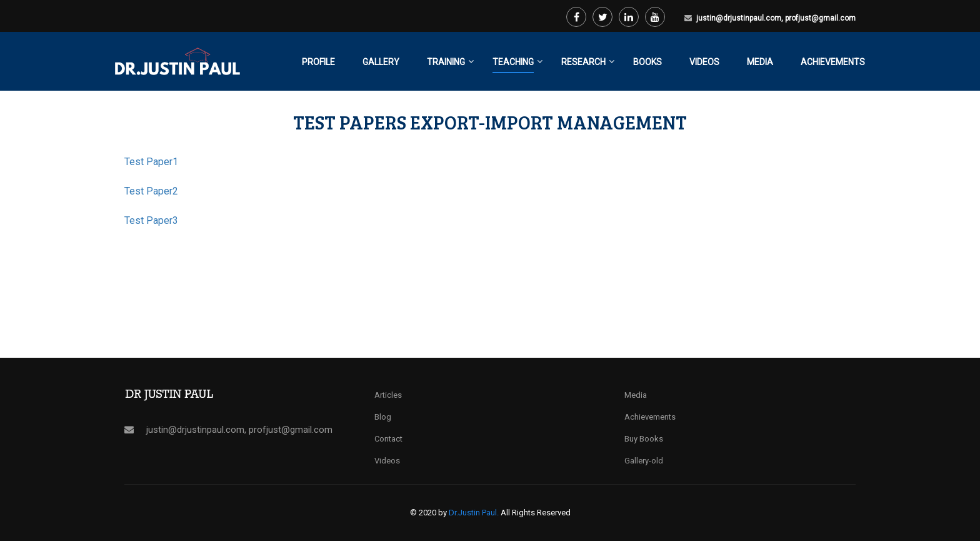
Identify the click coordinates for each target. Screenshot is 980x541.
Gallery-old (644, 461)
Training (446, 62)
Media (760, 62)
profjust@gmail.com (820, 18)
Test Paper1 (151, 162)
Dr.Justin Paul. (475, 513)
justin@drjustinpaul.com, (741, 18)
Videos (704, 62)
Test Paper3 (151, 220)
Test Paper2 (151, 191)
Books (647, 62)
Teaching (513, 62)
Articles (388, 395)
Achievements (833, 62)
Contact (388, 439)
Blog (383, 417)
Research (583, 62)
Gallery (381, 62)
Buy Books (644, 439)
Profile (318, 62)
